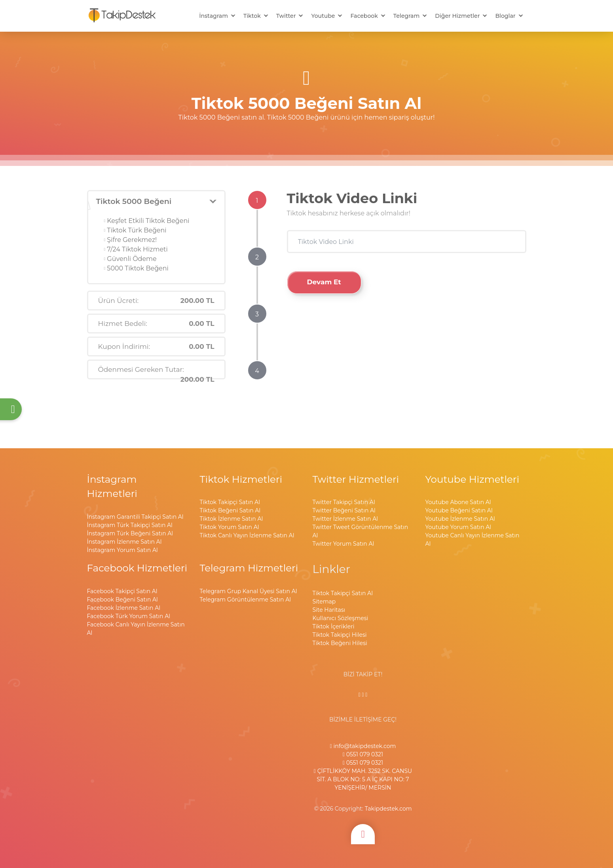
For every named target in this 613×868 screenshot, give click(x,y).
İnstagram (214, 16)
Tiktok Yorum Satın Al (230, 527)
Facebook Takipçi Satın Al (122, 591)
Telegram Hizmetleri (249, 568)
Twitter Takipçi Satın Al (344, 502)
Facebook (364, 16)
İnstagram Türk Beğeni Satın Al (130, 533)
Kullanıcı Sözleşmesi (341, 618)
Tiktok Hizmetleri (241, 479)
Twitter (286, 16)
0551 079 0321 (363, 754)
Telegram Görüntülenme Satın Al (245, 600)
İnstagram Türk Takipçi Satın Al (130, 525)
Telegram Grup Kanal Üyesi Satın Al (249, 591)
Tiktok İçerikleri (334, 626)
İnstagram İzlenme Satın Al (124, 542)
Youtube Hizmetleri (473, 479)
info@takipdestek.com (363, 746)
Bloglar (505, 16)
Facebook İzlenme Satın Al (124, 608)
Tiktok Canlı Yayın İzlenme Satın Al (247, 535)
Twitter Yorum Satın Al (344, 544)
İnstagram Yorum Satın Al (122, 550)
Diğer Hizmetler (457, 16)
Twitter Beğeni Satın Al (344, 510)
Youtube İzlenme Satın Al (460, 519)
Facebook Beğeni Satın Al (122, 600)
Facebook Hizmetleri (137, 568)
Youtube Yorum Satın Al (458, 527)
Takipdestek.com (388, 809)
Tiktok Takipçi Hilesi (340, 635)
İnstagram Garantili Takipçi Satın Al (135, 517)
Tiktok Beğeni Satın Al (230, 510)
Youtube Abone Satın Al (458, 502)
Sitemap (324, 602)
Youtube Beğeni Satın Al (459, 510)
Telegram (406, 16)
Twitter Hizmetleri (356, 479)
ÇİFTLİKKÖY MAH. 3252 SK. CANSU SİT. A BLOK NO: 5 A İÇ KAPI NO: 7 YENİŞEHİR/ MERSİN (363, 779)
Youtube (323, 16)
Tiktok (252, 16)
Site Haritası (329, 610)
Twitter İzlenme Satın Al (345, 519)
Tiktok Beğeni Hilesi (340, 643)
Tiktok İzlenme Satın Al (232, 519)
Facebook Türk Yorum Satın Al (129, 616)
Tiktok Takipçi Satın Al (230, 502)
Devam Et (324, 282)
